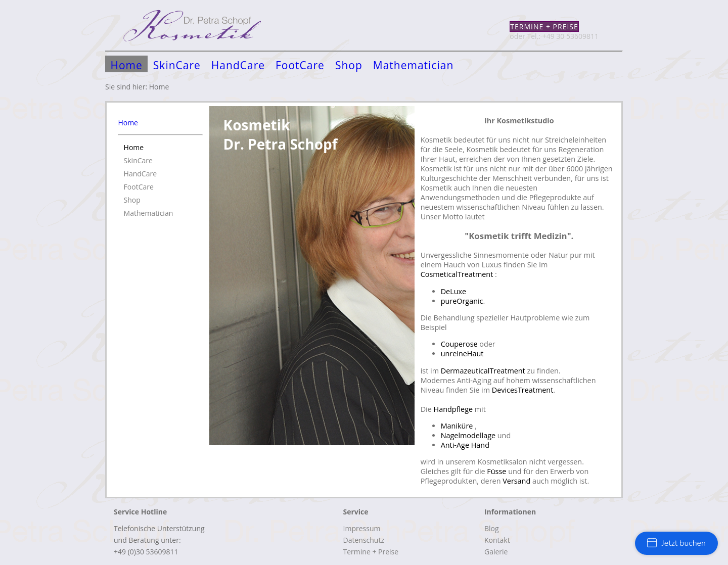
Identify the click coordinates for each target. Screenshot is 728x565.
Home (127, 65)
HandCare (238, 65)
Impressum (362, 528)
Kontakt (497, 540)
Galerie (496, 552)
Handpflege (453, 409)
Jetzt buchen (676, 543)
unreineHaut (462, 354)
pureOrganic (462, 301)
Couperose (460, 344)
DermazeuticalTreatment (483, 371)
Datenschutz (364, 540)
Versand (516, 481)
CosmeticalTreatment (458, 274)
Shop (349, 65)
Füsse (496, 471)
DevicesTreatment (523, 390)
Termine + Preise (544, 27)
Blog (492, 528)
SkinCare (177, 65)
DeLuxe (453, 291)
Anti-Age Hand (465, 445)
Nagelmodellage (469, 435)
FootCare (300, 65)
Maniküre (458, 426)
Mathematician (414, 65)
